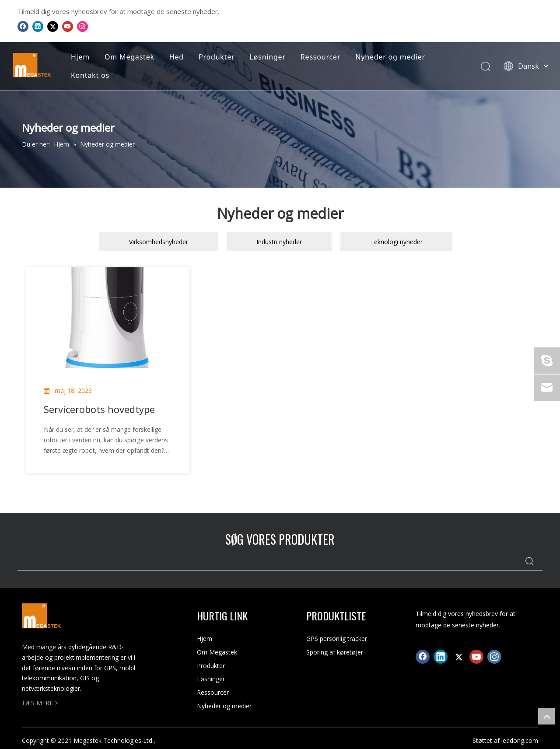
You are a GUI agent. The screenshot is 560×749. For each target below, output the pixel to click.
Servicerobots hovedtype (99, 409)
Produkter (217, 57)
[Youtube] (68, 26)
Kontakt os (90, 75)
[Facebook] (23, 26)
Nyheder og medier (390, 57)
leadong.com (520, 740)
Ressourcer (320, 57)
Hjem (80, 57)
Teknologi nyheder (396, 242)
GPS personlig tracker (337, 639)
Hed (177, 57)
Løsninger (268, 57)
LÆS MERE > (40, 703)
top (546, 716)
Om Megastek (129, 57)
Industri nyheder (279, 242)
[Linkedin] (38, 26)
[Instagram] (82, 26)
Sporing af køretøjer (335, 652)
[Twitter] (53, 26)
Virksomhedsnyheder (159, 242)
